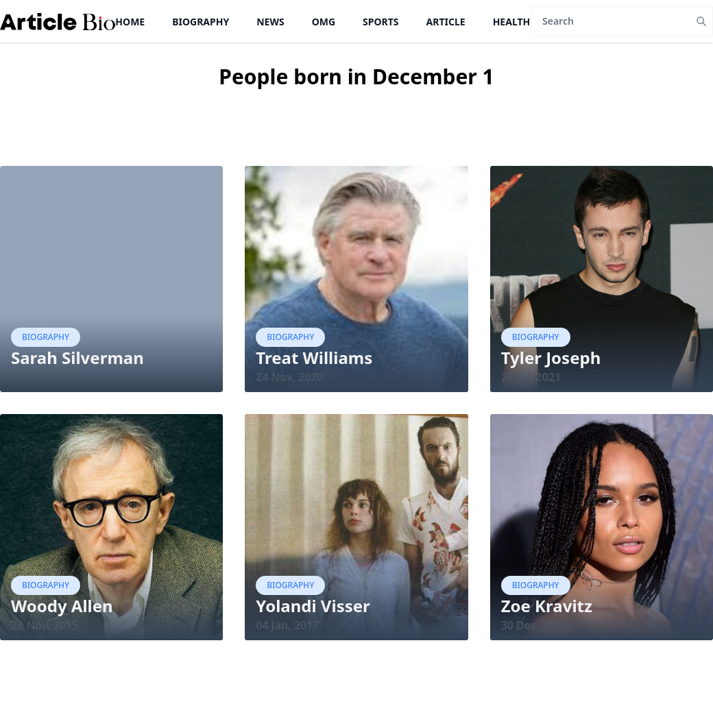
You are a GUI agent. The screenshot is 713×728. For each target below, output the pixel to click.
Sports (380, 22)
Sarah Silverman (77, 357)
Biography (201, 22)
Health (512, 22)
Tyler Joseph (551, 357)
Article (446, 22)
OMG (324, 22)
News (270, 22)
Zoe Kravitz (547, 606)
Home (130, 22)
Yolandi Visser (313, 606)
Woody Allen (62, 606)
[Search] (611, 21)
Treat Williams (314, 357)
